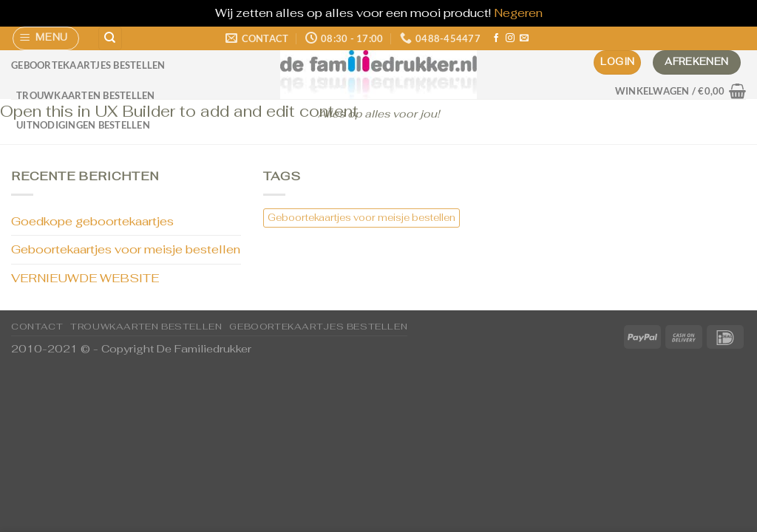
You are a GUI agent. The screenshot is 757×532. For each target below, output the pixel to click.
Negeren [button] (518, 13)
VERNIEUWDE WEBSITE (85, 278)
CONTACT (37, 327)
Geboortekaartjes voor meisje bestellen (126, 249)
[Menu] (46, 38)
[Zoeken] (110, 39)
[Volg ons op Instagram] (510, 38)
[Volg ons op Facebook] (496, 38)
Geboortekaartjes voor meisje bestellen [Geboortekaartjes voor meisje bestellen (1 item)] (361, 218)
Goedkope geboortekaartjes (92, 221)
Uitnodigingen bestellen (83, 125)
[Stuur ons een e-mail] (524, 38)
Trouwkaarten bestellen (86, 95)
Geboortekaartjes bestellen (88, 65)
